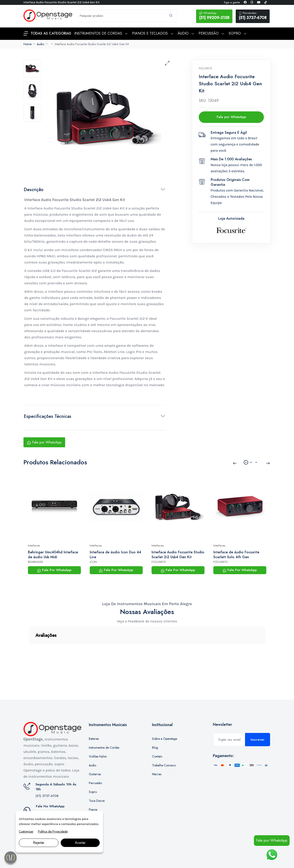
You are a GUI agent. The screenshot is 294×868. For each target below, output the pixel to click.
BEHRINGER (35, 562)
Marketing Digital (73, 860)
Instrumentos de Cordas (104, 725)
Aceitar (80, 843)
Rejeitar (39, 843)
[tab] (32, 68)
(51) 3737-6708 (253, 16)
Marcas (157, 752)
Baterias (94, 717)
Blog (155, 725)
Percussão (95, 761)
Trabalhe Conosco (164, 743)
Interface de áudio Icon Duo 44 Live (115, 555)
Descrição (34, 190)
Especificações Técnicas (48, 416)
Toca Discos (97, 779)
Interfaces (34, 545)
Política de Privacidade (53, 831)
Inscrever (258, 717)
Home (27, 44)
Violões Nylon (98, 734)
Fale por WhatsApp (44, 442)
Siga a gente (232, 2)
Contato (157, 734)
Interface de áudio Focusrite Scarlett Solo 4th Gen (236, 555)
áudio (40, 44)
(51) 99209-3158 (214, 16)
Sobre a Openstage (165, 717)
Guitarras (95, 752)
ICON (93, 562)
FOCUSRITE (159, 562)
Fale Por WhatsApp (54, 570)
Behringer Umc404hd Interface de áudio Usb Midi (53, 555)
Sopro (93, 770)
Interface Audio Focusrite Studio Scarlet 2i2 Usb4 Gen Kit (92, 44)
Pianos (93, 787)
